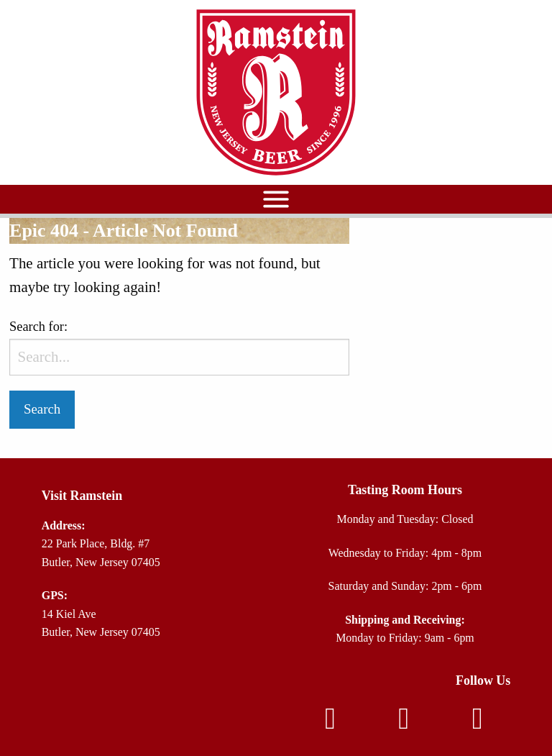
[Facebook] (330, 724)
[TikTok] (477, 724)
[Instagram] (404, 724)
